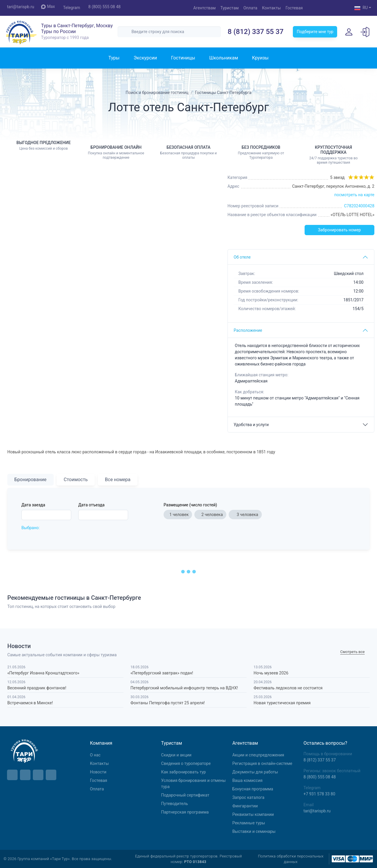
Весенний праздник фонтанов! (37, 688)
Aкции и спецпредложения (258, 755)
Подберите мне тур (315, 32)
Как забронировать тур (184, 772)
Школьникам (224, 58)
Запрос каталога (248, 797)
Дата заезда (33, 505)
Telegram (72, 8)
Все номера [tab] (118, 480)
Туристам (230, 8)
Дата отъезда (91, 505)
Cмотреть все (353, 652)
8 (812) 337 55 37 (256, 32)
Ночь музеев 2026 (271, 673)
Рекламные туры (249, 823)
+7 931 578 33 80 (319, 794)
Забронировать (339, 230)
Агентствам (204, 8)
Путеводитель (175, 804)
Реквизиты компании (253, 814)
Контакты (271, 8)
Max (48, 7)
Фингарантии (245, 806)
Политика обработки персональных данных (291, 859)
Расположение (248, 330)
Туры (114, 58)
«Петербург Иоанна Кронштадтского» (43, 673)
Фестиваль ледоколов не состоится (288, 688)
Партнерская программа (185, 812)
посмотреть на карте (354, 195)
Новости (98, 772)
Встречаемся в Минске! (30, 703)
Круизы (260, 58)
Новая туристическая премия (282, 703)
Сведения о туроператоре (186, 763)
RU (361, 8)
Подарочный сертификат (185, 795)
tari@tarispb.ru (21, 7)
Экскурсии (145, 58)
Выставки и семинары (254, 831)
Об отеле (242, 257)
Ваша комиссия (247, 780)
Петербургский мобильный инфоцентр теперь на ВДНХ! (184, 688)
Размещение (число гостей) (190, 505)
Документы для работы (255, 772)
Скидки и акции (176, 755)
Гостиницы (183, 58)
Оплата (250, 8)
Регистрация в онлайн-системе (262, 763)
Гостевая (294, 8)
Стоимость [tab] (76, 480)
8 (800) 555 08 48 (104, 7)
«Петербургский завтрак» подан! (162, 673)
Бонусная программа (253, 789)
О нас (95, 755)
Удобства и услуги (251, 425)
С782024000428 (359, 206)
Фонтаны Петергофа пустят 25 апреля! (168, 703)
